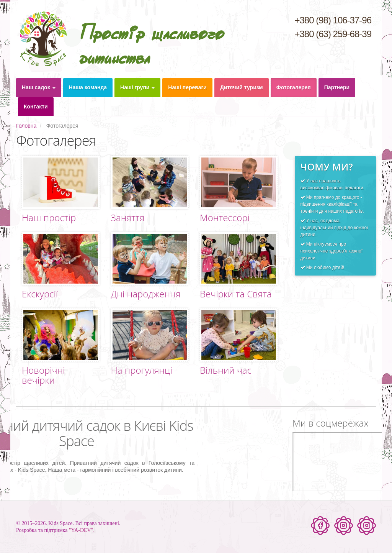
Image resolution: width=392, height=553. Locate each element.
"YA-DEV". (82, 530)
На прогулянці (142, 370)
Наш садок (39, 87)
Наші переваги (187, 87)
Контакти (36, 107)
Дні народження (146, 294)
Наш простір (49, 217)
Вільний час (226, 370)
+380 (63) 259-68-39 (333, 34)
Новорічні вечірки (43, 375)
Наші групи (137, 87)
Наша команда (88, 87)
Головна (26, 126)
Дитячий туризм (242, 87)
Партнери (337, 87)
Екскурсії (40, 294)
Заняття (128, 217)
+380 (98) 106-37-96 (333, 20)
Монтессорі (225, 217)
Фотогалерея (294, 87)
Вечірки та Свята (236, 294)
